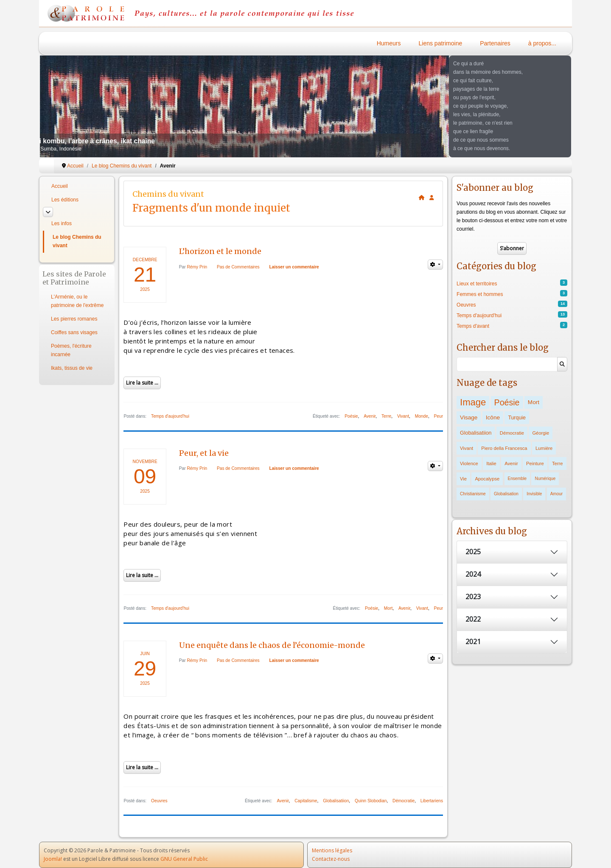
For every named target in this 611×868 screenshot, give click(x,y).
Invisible (534, 494)
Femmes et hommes (480, 294)
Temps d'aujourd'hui (170, 416)
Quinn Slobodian (371, 801)
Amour (556, 494)
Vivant (403, 416)
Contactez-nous (331, 859)
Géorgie (541, 433)
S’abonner (512, 248)
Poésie (351, 416)
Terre (386, 416)
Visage (469, 417)
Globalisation (506, 494)
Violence (469, 463)
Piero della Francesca (504, 448)
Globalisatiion (336, 801)
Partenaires (495, 43)
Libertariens (432, 801)
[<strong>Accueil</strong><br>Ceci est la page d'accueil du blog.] (422, 198)
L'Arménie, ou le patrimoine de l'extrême (77, 301)
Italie (491, 463)
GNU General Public (184, 859)
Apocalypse (487, 479)
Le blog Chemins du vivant (77, 241)
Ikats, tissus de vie (72, 368)
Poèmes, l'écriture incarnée (71, 350)
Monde (422, 416)
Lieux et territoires (477, 284)
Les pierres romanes (74, 319)
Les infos (62, 223)
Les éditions (65, 200)
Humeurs (389, 43)
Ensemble (517, 479)
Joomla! (53, 859)
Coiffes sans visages (74, 332)
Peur (439, 416)
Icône (493, 417)
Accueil (60, 186)
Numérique (545, 479)
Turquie (517, 418)
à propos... (542, 43)
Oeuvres (159, 801)
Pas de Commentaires (238, 267)
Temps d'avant (473, 326)
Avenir (370, 416)
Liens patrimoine (441, 43)
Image (473, 402)
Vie (463, 479)
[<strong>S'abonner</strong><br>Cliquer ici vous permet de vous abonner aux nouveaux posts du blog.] (432, 198)
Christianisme (473, 494)
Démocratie (404, 801)
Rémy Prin (197, 267)
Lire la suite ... (142, 383)
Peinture (535, 463)
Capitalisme (306, 801)
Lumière (544, 448)
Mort (388, 608)
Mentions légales (332, 850)
